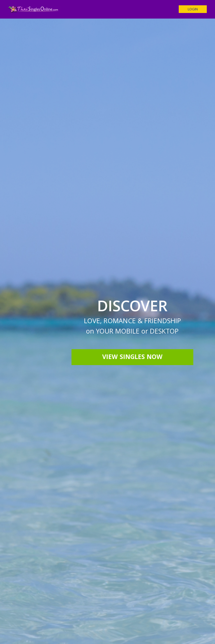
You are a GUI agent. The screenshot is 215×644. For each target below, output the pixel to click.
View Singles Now (132, 358)
